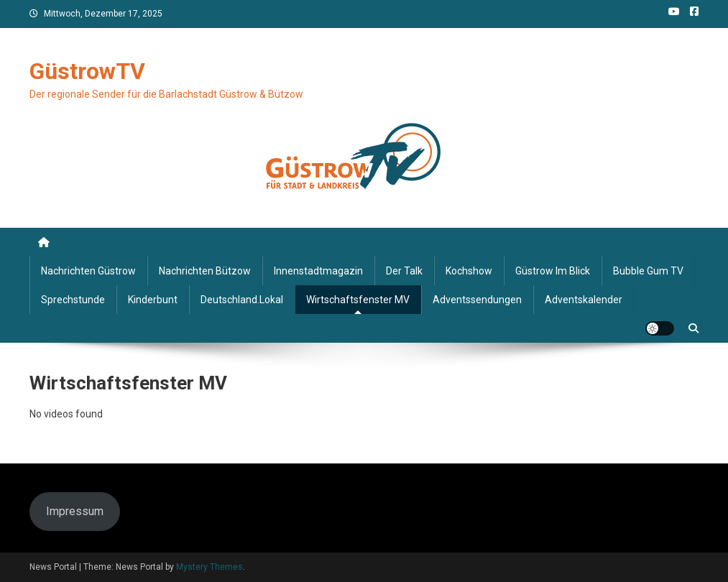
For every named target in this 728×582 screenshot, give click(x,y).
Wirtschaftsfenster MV (358, 300)
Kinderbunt (153, 300)
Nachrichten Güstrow (88, 271)
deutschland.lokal (242, 300)
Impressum (75, 511)
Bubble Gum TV (648, 271)
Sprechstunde (73, 300)
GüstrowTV (87, 71)
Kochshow (469, 271)
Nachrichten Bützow (205, 271)
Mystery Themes (209, 567)
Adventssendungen (477, 300)
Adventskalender (584, 300)
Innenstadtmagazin (318, 271)
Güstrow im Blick (553, 271)
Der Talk (404, 271)
